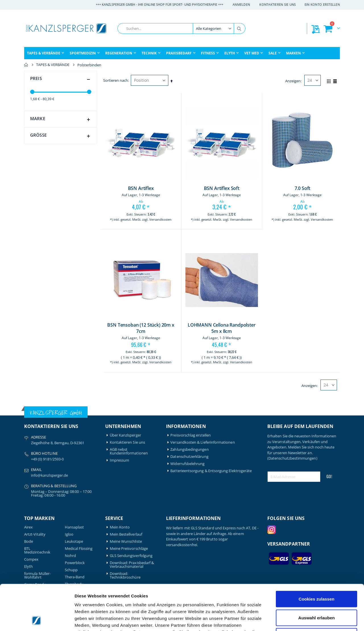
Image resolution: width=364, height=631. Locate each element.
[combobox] (181, 28)
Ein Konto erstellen (322, 4)
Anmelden (241, 4)
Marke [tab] (61, 120)
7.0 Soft (303, 188)
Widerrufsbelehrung (187, 464)
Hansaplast (75, 527)
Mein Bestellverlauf (126, 534)
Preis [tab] (61, 79)
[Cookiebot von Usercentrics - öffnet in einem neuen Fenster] (37, 620)
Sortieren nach (116, 80)
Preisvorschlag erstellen (191, 435)
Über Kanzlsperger (125, 435)
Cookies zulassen (317, 556)
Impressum (120, 460)
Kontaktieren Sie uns (278, 4)
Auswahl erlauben (317, 575)
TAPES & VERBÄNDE (53, 65)
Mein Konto (120, 527)
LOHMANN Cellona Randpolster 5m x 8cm (222, 328)
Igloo (69, 534)
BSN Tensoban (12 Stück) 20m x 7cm (141, 328)
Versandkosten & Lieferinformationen (202, 442)
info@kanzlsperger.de (49, 475)
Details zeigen (302, 620)
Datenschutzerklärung (189, 457)
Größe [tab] (61, 136)
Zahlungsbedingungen (189, 449)
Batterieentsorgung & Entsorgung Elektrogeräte (211, 471)
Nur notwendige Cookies (317, 594)
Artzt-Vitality (35, 534)
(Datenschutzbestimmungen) (292, 458)
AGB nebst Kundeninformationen (129, 451)
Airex (28, 527)
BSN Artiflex (141, 188)
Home (26, 65)
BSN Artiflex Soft (222, 188)
